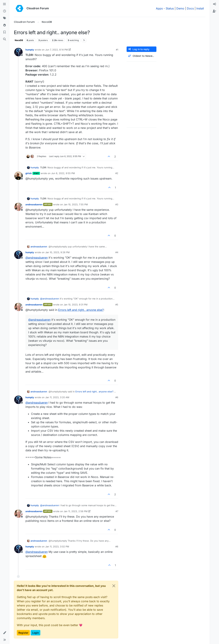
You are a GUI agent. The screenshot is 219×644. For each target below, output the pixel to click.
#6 (117, 397)
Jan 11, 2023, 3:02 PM (57, 547)
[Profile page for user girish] (18, 176)
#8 (117, 547)
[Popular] (5, 25)
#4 (117, 252)
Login (36, 633)
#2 (117, 173)
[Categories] (5, 4)
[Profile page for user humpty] (18, 52)
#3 (117, 204)
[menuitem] (214, 4)
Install (200, 8)
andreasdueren (34, 204)
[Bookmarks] (5, 32)
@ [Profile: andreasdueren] (37, 258)
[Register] (214, 11)
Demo (180, 8)
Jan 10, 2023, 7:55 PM (76, 204)
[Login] (214, 4)
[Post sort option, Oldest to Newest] (141, 56)
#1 (117, 50)
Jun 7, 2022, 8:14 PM (57, 50)
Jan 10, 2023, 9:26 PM (57, 252)
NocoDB (19, 40)
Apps (159, 8)
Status (170, 8)
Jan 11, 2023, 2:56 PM (76, 511)
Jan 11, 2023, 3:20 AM (57, 397)
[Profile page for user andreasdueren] (18, 207)
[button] (5, 633)
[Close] (114, 586)
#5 (117, 305)
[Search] (5, 39)
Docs (190, 8)
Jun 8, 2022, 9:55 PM (63, 173)
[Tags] (5, 18)
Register (23, 633)
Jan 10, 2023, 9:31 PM (76, 305)
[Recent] (5, 11)
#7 (117, 511)
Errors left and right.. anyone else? (81, 310)
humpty (30, 50)
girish (29, 173)
